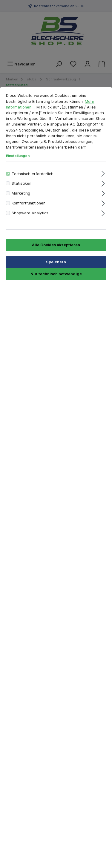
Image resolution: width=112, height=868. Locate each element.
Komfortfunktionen (29, 203)
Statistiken (22, 183)
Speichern (56, 262)
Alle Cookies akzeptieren (56, 245)
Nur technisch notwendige (56, 274)
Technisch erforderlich (33, 174)
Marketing (21, 193)
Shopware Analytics (30, 213)
